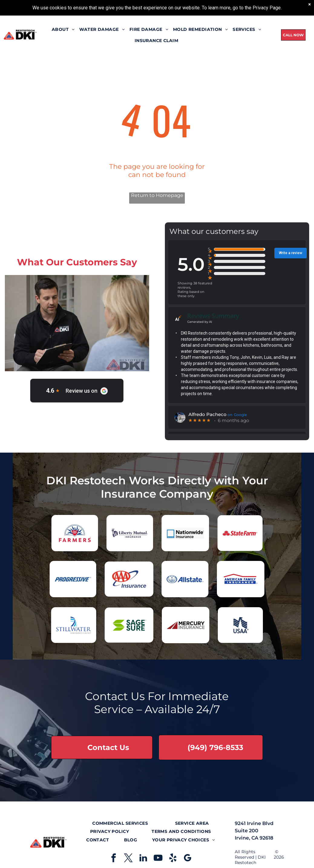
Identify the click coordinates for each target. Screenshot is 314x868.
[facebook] (113, 859)
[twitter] (128, 859)
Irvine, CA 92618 (254, 838)
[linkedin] (143, 859)
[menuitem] (63, 29)
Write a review (291, 253)
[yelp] (173, 859)
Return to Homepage (157, 195)
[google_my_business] (188, 859)
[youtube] (158, 859)
